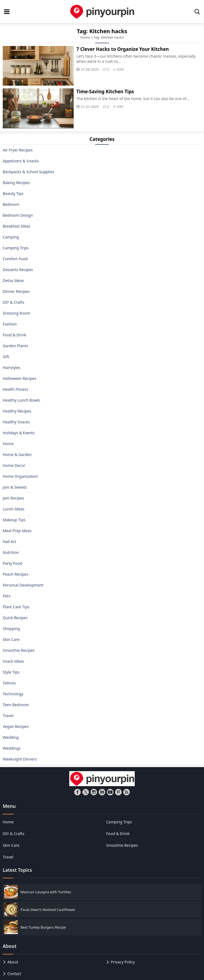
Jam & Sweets (15, 487)
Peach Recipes (15, 574)
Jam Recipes (13, 498)
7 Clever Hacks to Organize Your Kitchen (123, 49)
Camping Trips (16, 248)
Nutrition (11, 552)
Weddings (12, 748)
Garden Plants (15, 346)
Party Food (12, 563)
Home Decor (14, 465)
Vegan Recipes (16, 726)
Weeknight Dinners (20, 759)
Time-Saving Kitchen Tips (105, 92)
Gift (6, 357)
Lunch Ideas (13, 509)
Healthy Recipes (17, 411)
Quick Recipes (15, 618)
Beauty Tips (13, 193)
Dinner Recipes (16, 291)
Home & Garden (17, 455)
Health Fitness (15, 389)
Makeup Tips (14, 520)
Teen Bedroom (16, 705)
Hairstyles (12, 367)
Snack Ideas (13, 661)
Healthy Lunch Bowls (21, 400)
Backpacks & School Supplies (28, 172)
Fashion (10, 324)
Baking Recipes (16, 183)
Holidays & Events (19, 433)
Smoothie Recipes (19, 650)
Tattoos (9, 683)
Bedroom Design (18, 215)
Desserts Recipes (18, 270)
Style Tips (11, 672)
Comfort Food (15, 259)
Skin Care (11, 639)
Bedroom (11, 204)
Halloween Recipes (19, 378)
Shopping (11, 629)
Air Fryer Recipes (18, 150)
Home (85, 37)
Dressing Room (16, 313)
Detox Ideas (13, 280)
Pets (7, 596)
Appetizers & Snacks (21, 161)
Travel (8, 716)
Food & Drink (14, 335)
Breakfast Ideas (17, 226)
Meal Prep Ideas (17, 531)
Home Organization (20, 476)
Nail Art (9, 542)
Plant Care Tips (16, 607)
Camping (11, 237)
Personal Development (23, 585)
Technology (13, 694)
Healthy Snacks (16, 422)
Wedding (11, 737)
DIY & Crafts (13, 302)
